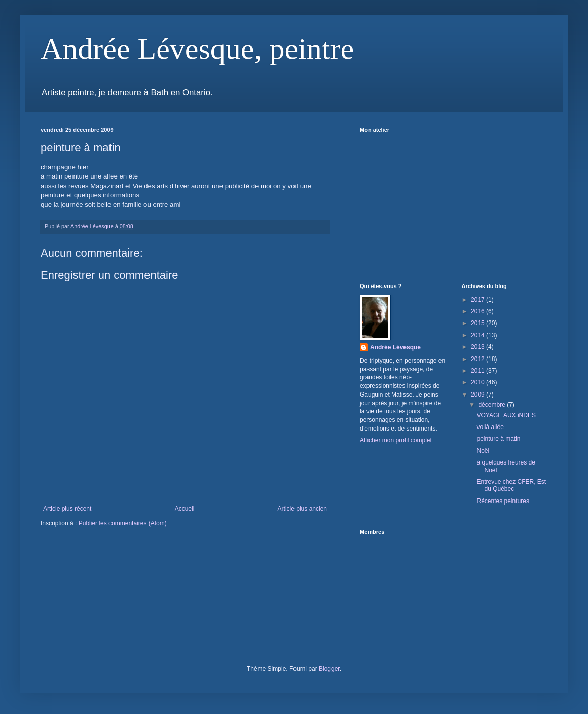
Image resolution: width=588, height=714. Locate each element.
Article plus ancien (302, 509)
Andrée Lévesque (395, 347)
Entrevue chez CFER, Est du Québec (511, 485)
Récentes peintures (503, 501)
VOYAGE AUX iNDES (506, 415)
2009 (479, 395)
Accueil (185, 509)
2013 (479, 347)
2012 (479, 359)
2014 (479, 335)
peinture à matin (498, 439)
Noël (483, 451)
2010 (479, 382)
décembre (492, 405)
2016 (479, 311)
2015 (479, 323)
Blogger (329, 669)
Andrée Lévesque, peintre (197, 49)
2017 (479, 300)
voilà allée (490, 427)
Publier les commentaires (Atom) (123, 523)
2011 (479, 371)
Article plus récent (67, 509)
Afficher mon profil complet (396, 440)
